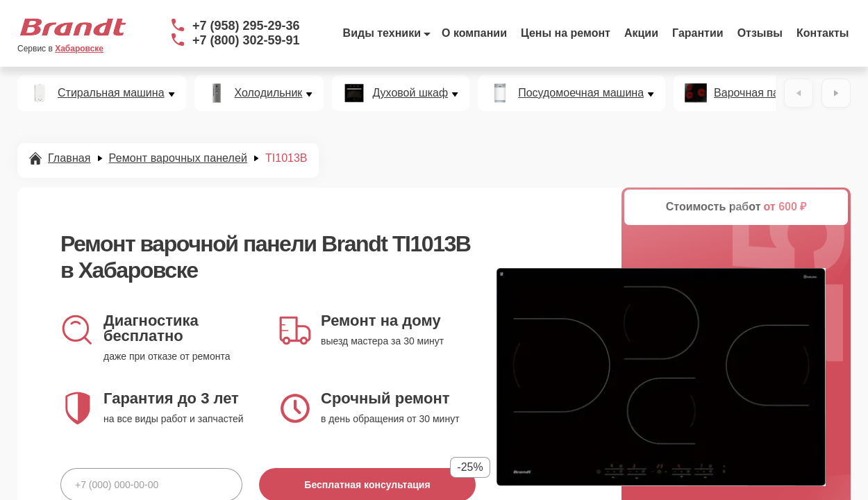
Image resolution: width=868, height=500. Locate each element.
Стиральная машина (111, 93)
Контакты (823, 33)
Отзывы (760, 33)
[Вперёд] (836, 93)
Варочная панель (759, 93)
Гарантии (698, 33)
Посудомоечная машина (581, 93)
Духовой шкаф (410, 93)
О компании (474, 33)
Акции (641, 33)
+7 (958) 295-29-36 (246, 26)
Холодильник (269, 93)
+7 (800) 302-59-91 (246, 40)
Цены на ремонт (566, 33)
